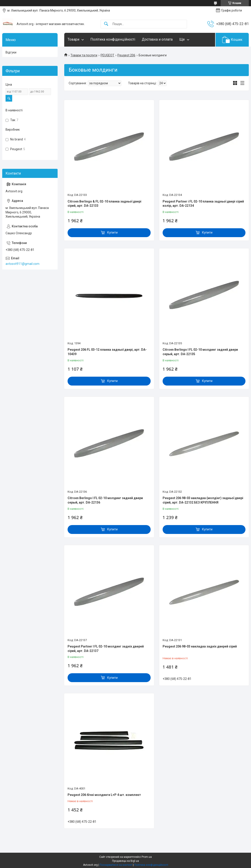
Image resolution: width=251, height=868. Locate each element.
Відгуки (11, 52)
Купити (112, 232)
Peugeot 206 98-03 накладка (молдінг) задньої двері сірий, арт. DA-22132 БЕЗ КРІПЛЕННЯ (203, 500)
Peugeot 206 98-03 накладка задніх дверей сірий (200, 646)
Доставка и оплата (157, 39)
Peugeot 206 (126, 55)
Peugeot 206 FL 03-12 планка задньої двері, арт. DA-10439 (107, 352)
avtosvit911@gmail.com (22, 264)
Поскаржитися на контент (116, 865)
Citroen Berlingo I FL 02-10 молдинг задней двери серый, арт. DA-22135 (200, 352)
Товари (73, 39)
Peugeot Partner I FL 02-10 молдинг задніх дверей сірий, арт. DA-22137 (106, 649)
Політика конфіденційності (113, 39)
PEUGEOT (107, 55)
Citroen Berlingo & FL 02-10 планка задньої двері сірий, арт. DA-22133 (104, 204)
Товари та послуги (84, 55)
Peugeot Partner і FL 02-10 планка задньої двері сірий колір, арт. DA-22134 (203, 204)
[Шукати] (106, 24)
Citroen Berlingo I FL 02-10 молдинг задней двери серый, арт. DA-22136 (105, 500)
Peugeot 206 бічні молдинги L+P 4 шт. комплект (104, 795)
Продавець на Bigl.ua (125, 861)
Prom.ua (147, 857)
